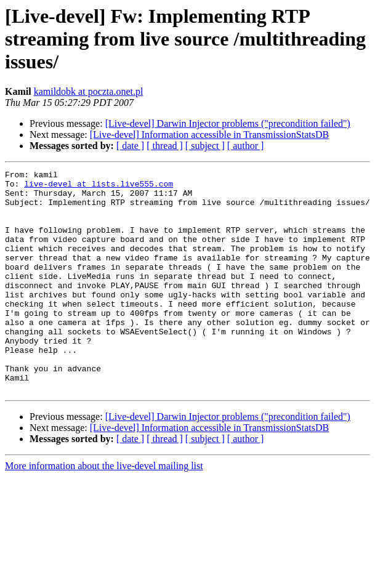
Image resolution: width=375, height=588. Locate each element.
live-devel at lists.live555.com (99, 187)
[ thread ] (165, 146)
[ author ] (246, 146)
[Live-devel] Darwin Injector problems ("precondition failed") (228, 123)
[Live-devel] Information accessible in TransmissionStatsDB (209, 135)
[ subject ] (205, 146)
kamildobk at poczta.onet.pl (89, 91)
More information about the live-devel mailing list (104, 510)
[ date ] (130, 146)
